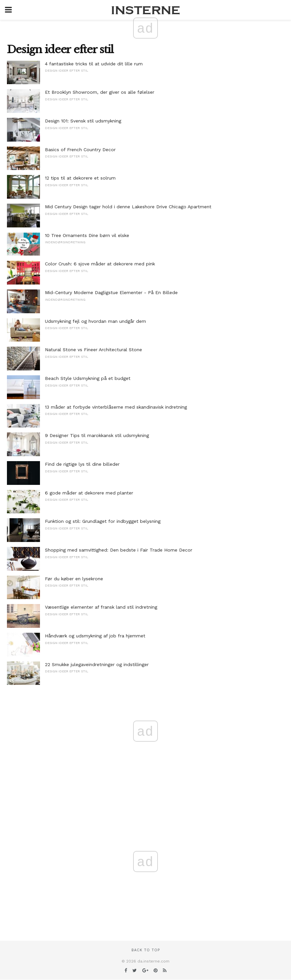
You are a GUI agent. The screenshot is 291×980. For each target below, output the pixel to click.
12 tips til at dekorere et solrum (80, 178)
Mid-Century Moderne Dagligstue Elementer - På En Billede (111, 292)
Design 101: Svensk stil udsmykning (83, 121)
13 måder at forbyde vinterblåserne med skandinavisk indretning (116, 407)
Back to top (146, 950)
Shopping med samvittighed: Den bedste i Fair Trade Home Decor (119, 550)
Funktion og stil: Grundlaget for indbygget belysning (103, 521)
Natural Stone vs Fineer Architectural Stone (93, 350)
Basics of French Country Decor (80, 150)
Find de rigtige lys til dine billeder (82, 464)
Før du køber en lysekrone (74, 579)
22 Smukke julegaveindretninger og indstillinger (97, 664)
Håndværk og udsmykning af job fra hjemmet (95, 636)
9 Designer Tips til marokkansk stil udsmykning (97, 435)
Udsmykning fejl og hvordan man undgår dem (95, 321)
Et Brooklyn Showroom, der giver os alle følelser (100, 92)
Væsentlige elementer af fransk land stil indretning (101, 607)
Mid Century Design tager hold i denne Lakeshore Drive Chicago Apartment (128, 207)
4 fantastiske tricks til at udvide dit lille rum (94, 64)
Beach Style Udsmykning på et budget (88, 378)
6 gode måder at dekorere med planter (89, 493)
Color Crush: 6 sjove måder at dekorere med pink (100, 264)
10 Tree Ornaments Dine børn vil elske (87, 235)
